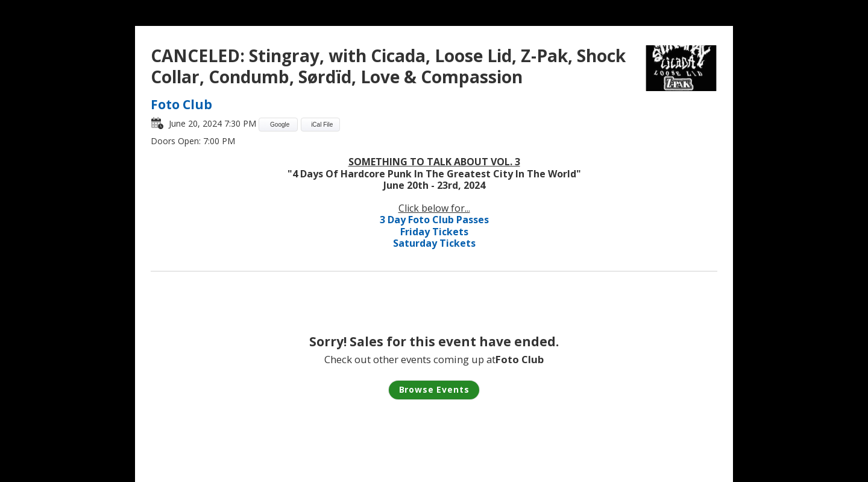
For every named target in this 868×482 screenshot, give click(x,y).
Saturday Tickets (434, 243)
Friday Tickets (434, 232)
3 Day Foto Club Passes (434, 220)
